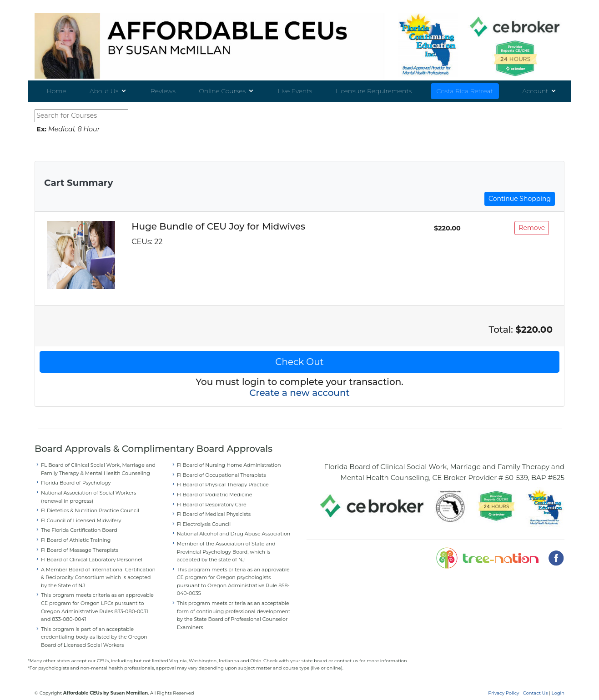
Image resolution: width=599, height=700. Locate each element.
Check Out (299, 355)
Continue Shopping (520, 191)
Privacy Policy (503, 685)
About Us (104, 91)
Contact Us (536, 685)
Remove (532, 220)
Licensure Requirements (374, 91)
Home (56, 91)
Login (558, 685)
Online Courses (222, 91)
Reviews (163, 91)
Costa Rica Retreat (465, 91)
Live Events (295, 91)
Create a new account (299, 385)
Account (535, 91)
